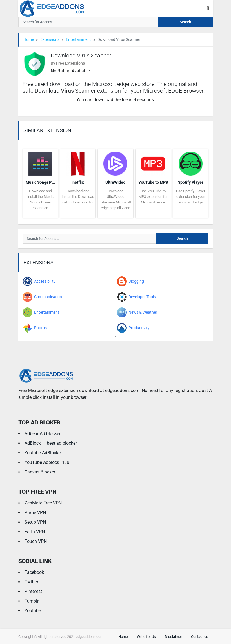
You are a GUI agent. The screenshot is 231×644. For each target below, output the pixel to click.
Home (29, 39)
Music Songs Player (43, 182)
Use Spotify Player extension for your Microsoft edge (191, 197)
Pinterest (33, 591)
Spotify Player (191, 182)
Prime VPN (35, 513)
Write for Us (146, 637)
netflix (78, 182)
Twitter (31, 582)
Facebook (34, 572)
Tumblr (32, 601)
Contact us (200, 637)
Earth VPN (35, 532)
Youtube (33, 611)
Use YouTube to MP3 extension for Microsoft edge (153, 197)
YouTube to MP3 (153, 182)
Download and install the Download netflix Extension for (78, 197)
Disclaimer (173, 637)
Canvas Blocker (40, 472)
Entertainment (78, 39)
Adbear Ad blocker (43, 434)
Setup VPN (35, 522)
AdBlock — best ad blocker (51, 443)
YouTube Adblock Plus (47, 462)
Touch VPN (36, 541)
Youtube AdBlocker (43, 453)
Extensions (50, 39)
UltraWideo (115, 182)
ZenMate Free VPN (43, 503)
